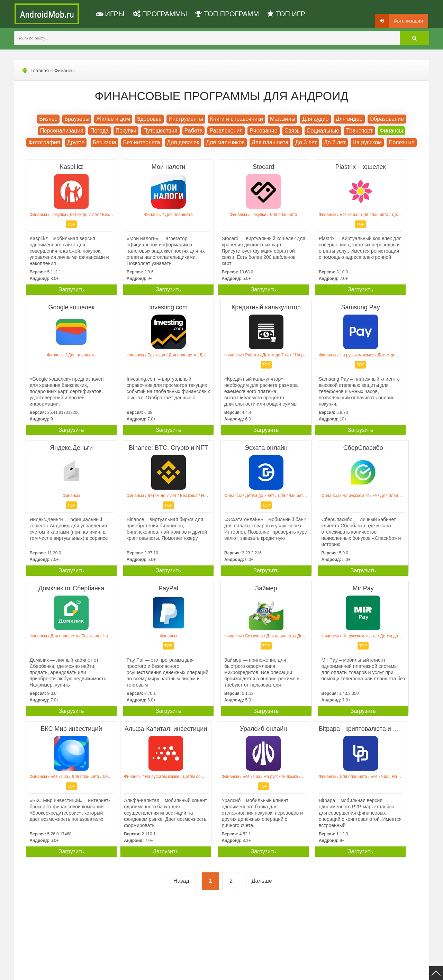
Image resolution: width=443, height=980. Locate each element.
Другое (76, 142)
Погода (100, 131)
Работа (194, 131)
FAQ (273, 970)
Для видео (349, 119)
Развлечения (226, 131)
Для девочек (183, 142)
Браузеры (77, 119)
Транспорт (359, 131)
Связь (292, 131)
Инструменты (186, 119)
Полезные (402, 142)
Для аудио (315, 119)
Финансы (391, 131)
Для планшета (270, 142)
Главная (40, 71)
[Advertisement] (122, 816)
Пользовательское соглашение (172, 970)
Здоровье (149, 119)
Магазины (283, 119)
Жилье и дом (113, 119)
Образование (387, 119)
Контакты (253, 970)
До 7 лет (335, 142)
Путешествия (160, 131)
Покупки (126, 131)
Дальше (262, 741)
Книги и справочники (237, 119)
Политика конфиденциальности (105, 970)
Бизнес (48, 119)
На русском (367, 142)
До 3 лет (306, 142)
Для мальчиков (225, 142)
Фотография (44, 142)
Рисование (264, 131)
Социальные (323, 131)
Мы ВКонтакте (223, 970)
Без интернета (142, 142)
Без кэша (105, 142)
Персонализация (62, 131)
